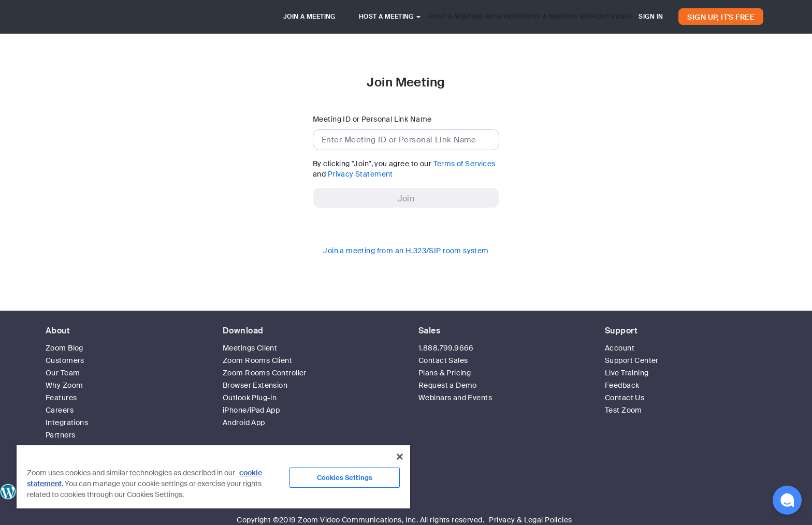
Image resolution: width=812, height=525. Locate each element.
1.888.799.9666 (446, 348)
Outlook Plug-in (250, 398)
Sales (429, 331)
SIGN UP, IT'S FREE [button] (721, 17)
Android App (244, 422)
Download (243, 331)
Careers (60, 410)
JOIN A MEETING (309, 17)
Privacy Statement (360, 174)
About (58, 331)
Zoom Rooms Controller (265, 373)
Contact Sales (443, 360)
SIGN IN (651, 17)
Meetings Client (250, 348)
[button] (787, 500)
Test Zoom (624, 410)
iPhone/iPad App (251, 410)
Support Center (632, 360)
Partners (60, 435)
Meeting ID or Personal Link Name (372, 119)
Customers (65, 360)
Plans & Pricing (445, 373)
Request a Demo (448, 385)
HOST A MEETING (390, 17)
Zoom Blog (64, 348)
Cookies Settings (345, 478)
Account (620, 348)
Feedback (622, 385)
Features (61, 398)
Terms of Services (465, 164)
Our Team (63, 373)
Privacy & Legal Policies (530, 520)
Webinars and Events (455, 398)
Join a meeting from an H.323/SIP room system (406, 251)
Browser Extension (255, 385)
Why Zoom (64, 385)
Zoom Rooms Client (257, 360)
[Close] (400, 457)
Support (621, 331)
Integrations (67, 422)
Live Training (627, 373)
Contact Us (625, 398)
